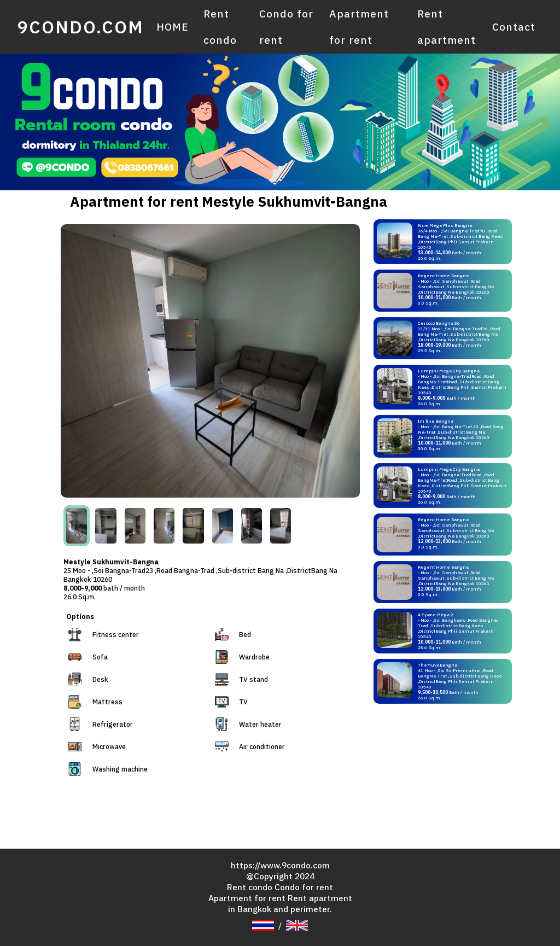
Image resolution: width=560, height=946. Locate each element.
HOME (172, 26)
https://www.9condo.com (280, 864)
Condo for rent (286, 26)
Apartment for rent (358, 26)
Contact (514, 26)
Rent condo (218, 26)
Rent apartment (447, 26)
